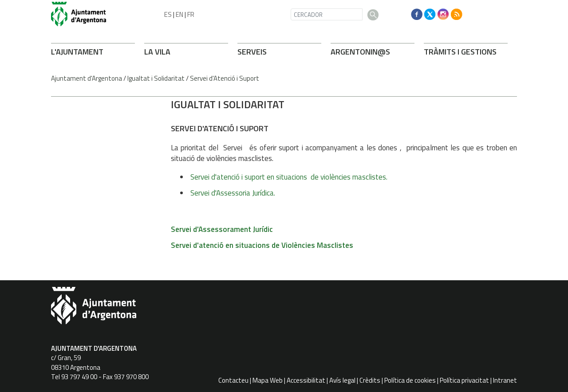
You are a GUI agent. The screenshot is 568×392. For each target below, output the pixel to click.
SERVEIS (252, 52)
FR (191, 14)
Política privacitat (464, 380)
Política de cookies (410, 380)
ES (168, 14)
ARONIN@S (360, 52)
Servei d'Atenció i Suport (225, 78)
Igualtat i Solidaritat (156, 78)
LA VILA (157, 52)
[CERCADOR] (327, 14)
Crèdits (370, 380)
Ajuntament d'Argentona (87, 78)
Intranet (505, 380)
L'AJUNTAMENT (77, 52)
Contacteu (233, 380)
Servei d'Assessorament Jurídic (222, 229)
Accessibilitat (306, 380)
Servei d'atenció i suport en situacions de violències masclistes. (290, 177)
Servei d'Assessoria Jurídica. (234, 193)
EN (179, 14)
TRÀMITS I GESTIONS (460, 52)
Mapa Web (268, 380)
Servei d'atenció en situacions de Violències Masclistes (262, 245)
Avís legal (342, 380)
